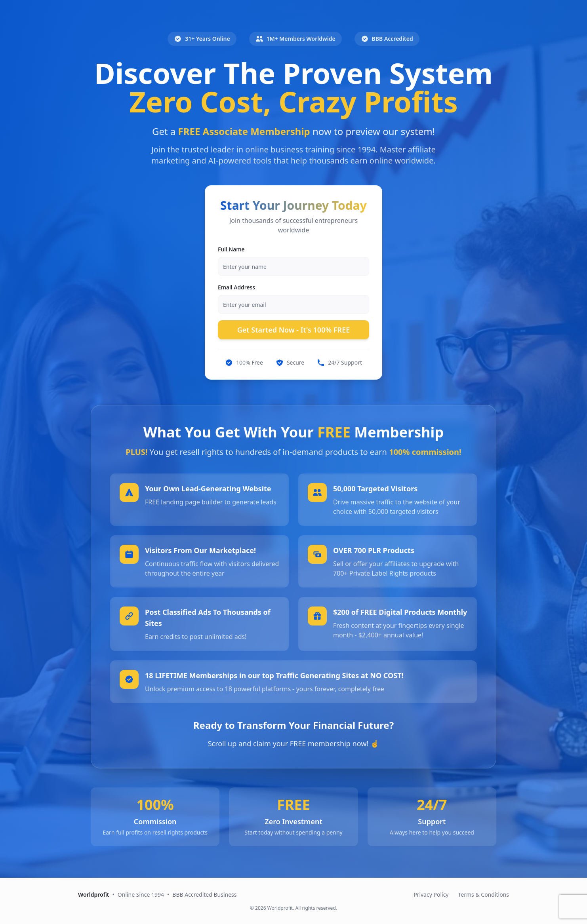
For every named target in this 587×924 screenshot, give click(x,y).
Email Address (236, 287)
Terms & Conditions (484, 895)
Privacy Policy (431, 895)
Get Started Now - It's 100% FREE (294, 330)
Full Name (231, 249)
